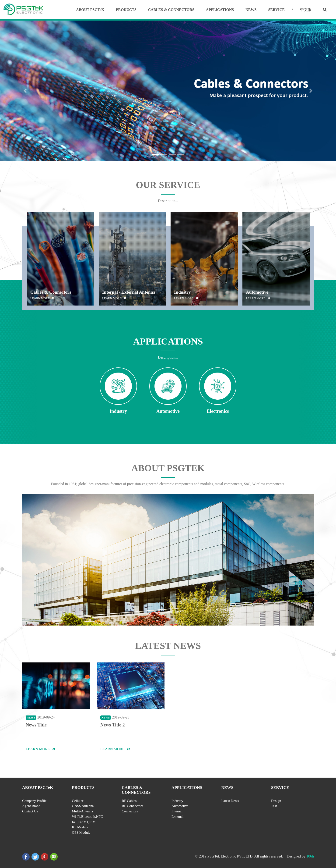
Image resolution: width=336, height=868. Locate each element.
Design (276, 801)
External (177, 816)
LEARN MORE (41, 749)
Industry (177, 801)
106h (310, 856)
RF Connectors (133, 806)
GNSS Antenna (83, 806)
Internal (177, 811)
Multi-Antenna (82, 811)
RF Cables (129, 801)
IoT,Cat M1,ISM (84, 822)
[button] (25, 91)
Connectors (130, 811)
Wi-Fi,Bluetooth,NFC (87, 816)
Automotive (180, 806)
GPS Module (81, 832)
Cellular (78, 801)
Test (274, 806)
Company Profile (34, 801)
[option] (60, 259)
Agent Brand (31, 806)
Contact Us (30, 811)
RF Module (80, 827)
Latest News (230, 801)
